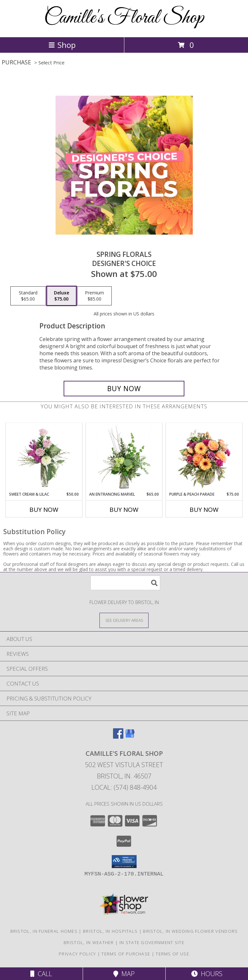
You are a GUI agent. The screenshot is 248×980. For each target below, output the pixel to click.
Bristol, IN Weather (89, 942)
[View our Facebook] (118, 737)
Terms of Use (172, 954)
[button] (124, 862)
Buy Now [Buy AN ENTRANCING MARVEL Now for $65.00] (124, 510)
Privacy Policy (77, 954)
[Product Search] (125, 583)
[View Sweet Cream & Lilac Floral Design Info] (44, 457)
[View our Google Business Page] (130, 737)
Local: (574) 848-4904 (124, 787)
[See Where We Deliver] (124, 620)
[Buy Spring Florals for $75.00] (124, 389)
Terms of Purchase (126, 954)
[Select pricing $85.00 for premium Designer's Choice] (94, 296)
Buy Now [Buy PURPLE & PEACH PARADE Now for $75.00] (204, 510)
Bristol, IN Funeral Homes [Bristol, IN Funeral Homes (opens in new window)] (44, 931)
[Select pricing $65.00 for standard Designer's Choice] (28, 296)
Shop (62, 45)
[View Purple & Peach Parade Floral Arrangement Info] (204, 457)
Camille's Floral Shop (124, 18)
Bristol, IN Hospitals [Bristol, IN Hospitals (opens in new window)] (110, 931)
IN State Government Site (152, 942)
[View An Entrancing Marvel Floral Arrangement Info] (124, 457)
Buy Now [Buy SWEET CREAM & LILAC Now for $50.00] (44, 510)
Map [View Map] (124, 974)
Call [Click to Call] (41, 974)
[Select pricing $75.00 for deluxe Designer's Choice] (62, 296)
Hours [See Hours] (207, 974)
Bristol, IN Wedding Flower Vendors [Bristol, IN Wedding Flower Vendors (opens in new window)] (190, 931)
